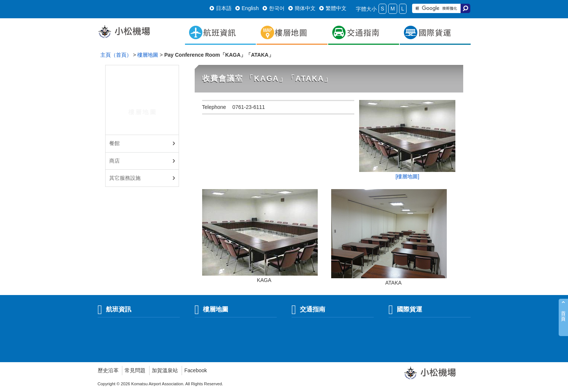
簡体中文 (302, 8)
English (247, 8)
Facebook (196, 370)
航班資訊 (115, 309)
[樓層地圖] (407, 176)
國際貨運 (406, 309)
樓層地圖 (148, 55)
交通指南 (309, 309)
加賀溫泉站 (165, 370)
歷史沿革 (108, 370)
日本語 (221, 8)
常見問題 (135, 370)
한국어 (274, 8)
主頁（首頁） (116, 55)
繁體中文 (333, 8)
